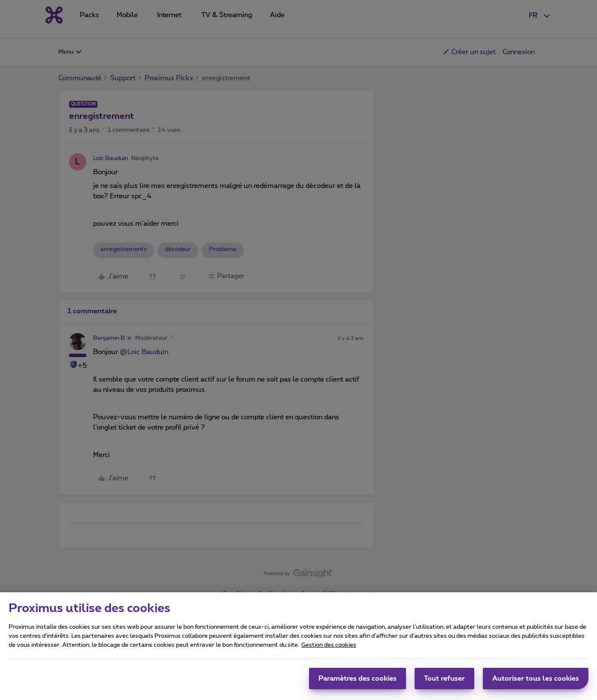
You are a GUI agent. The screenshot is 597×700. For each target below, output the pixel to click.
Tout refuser (444, 682)
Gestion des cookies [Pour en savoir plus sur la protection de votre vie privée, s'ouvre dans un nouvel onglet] (329, 649)
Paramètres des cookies (358, 682)
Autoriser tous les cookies (536, 682)
